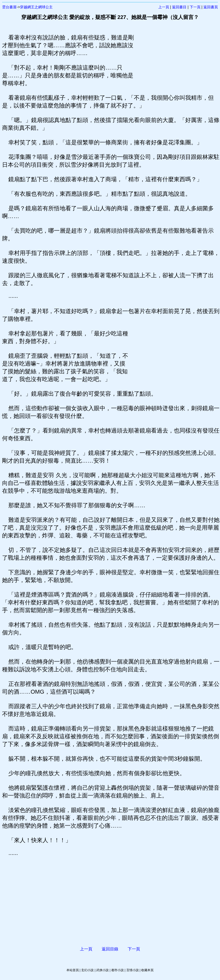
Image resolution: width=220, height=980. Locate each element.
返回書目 (179, 7)
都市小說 (118, 970)
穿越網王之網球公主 (36, 7)
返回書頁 (211, 7)
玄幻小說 (87, 970)
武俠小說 (102, 970)
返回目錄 (110, 949)
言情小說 (133, 970)
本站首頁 (73, 970)
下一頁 (195, 7)
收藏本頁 (147, 970)
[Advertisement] (169, 60)
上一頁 (164, 7)
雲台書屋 (9, 7)
